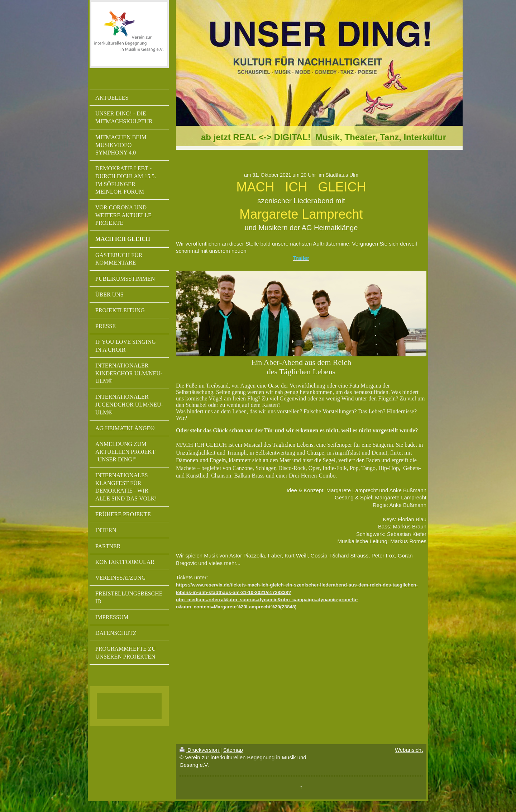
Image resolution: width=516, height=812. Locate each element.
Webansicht (409, 750)
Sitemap (233, 750)
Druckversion (200, 750)
